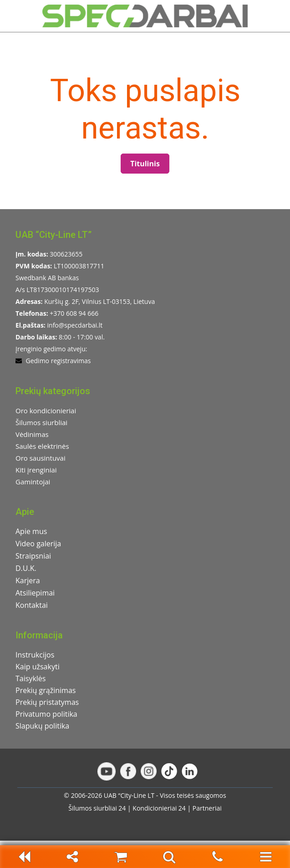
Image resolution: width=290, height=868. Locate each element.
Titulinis (145, 164)
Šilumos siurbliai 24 (97, 808)
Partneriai (207, 808)
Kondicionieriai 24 (159, 808)
